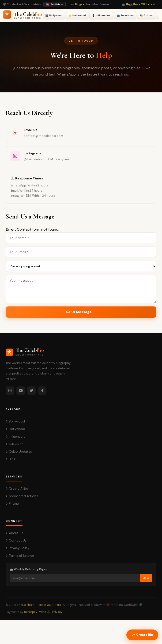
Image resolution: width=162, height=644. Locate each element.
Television (15, 444)
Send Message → (81, 312)
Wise (43, 612)
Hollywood (15, 429)
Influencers (15, 437)
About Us (14, 533)
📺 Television (125, 15)
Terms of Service (20, 556)
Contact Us (16, 540)
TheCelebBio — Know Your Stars (39, 605)
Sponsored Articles (22, 496)
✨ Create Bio (142, 635)
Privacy (57, 612)
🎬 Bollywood (54, 15)
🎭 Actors (146, 15)
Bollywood (15, 421)
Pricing (12, 504)
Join (146, 578)
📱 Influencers (101, 15)
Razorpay (31, 612)
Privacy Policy (18, 548)
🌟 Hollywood (77, 15)
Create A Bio (17, 489)
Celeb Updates (19, 452)
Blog (11, 459)
